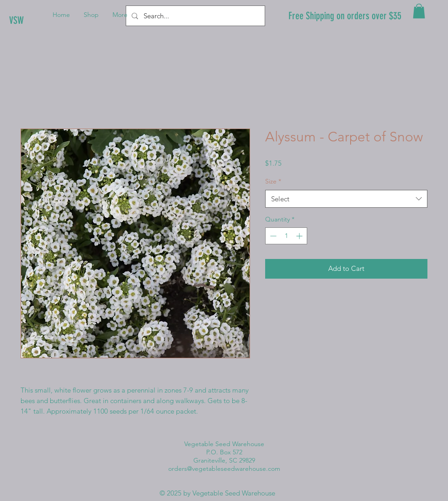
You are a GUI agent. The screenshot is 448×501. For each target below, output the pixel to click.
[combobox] (346, 199)
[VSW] (40, 21)
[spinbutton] (286, 236)
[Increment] (300, 236)
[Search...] (195, 16)
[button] (419, 11)
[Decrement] (272, 236)
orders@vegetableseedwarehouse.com (224, 469)
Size (273, 181)
